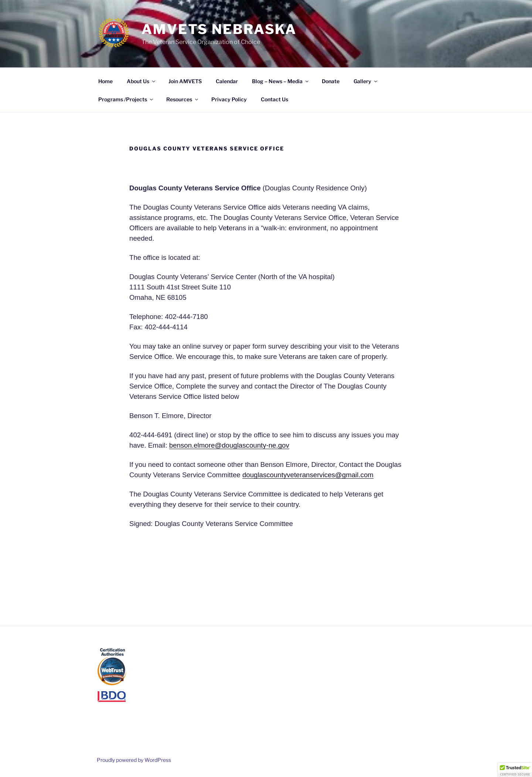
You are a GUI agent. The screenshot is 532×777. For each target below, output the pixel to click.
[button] (515, 770)
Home (105, 81)
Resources (183, 99)
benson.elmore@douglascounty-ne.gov (229, 445)
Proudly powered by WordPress (134, 760)
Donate (331, 81)
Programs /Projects (126, 99)
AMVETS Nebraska (219, 29)
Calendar (227, 81)
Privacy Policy (229, 99)
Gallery (366, 81)
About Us (141, 81)
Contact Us (274, 99)
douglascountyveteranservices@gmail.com (308, 475)
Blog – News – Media (281, 81)
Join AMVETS (185, 81)
